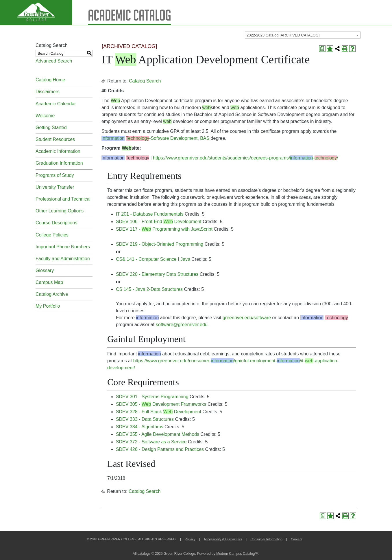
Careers (297, 539)
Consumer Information (266, 539)
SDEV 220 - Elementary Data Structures (157, 274)
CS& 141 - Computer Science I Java (153, 259)
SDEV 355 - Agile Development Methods (158, 434)
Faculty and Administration (63, 259)
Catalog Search (145, 81)
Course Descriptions (56, 223)
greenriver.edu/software (247, 318)
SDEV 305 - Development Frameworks (161, 404)
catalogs (144, 554)
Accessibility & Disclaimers (223, 539)
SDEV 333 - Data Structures (145, 419)
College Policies (52, 235)
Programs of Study (55, 175)
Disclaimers (48, 92)
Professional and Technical (63, 199)
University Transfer (55, 187)
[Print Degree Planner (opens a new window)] (322, 49)
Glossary (45, 270)
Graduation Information (59, 163)
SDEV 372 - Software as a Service (151, 442)
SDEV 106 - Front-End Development (159, 222)
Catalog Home (50, 80)
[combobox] (303, 35)
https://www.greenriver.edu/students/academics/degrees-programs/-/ (245, 158)
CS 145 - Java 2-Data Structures (149, 289)
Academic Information (58, 151)
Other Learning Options (60, 211)
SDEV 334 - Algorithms (140, 427)
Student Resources (55, 139)
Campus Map (49, 282)
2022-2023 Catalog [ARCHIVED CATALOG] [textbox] (283, 35)
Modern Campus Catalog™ (237, 554)
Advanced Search (54, 61)
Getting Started (51, 127)
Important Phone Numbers (63, 247)
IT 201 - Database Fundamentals (150, 214)
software (164, 325)
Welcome (45, 116)
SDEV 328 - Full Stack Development (159, 412)
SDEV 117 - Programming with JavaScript (164, 229)
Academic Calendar (56, 104)
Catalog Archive (52, 294)
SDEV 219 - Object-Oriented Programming (160, 244)
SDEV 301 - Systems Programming (152, 397)
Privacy (190, 539)
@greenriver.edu (190, 325)
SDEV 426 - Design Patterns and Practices (160, 449)
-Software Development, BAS (155, 138)
